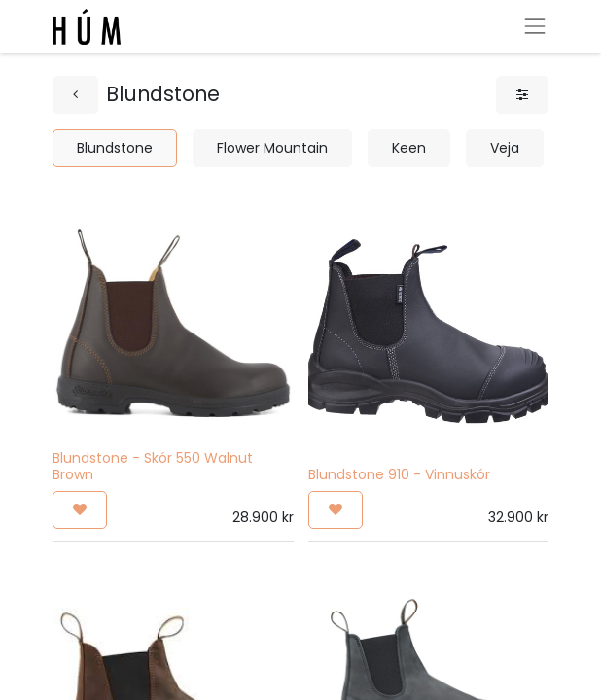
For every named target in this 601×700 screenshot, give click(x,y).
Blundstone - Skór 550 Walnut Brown (153, 466)
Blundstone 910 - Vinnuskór (399, 474)
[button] (80, 510)
